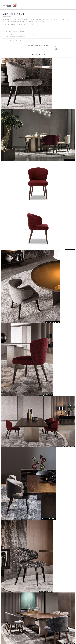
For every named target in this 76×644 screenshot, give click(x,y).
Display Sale (24, 4)
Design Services (42, 4)
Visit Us (69, 4)
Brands (62, 4)
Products (33, 4)
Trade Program (53, 4)
